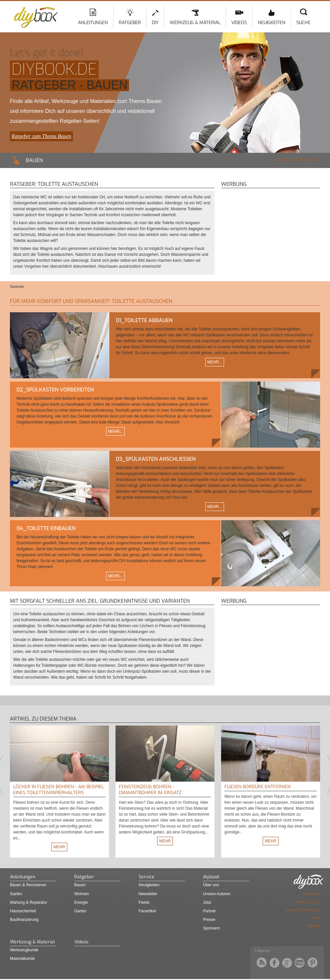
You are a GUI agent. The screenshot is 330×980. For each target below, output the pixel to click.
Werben (314, 926)
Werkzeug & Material (195, 23)
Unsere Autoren (217, 894)
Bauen (80, 885)
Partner (209, 911)
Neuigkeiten (272, 23)
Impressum (311, 894)
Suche (303, 23)
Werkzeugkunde (24, 950)
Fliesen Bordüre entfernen (258, 787)
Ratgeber (130, 23)
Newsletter (148, 894)
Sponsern (211, 928)
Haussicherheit (23, 911)
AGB (316, 918)
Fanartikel (147, 911)
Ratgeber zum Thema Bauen (41, 136)
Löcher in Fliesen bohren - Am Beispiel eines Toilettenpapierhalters (59, 790)
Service (147, 877)
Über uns (211, 885)
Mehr (59, 847)
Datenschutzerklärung (302, 910)
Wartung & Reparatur (29, 902)
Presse (209, 920)
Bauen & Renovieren (28, 885)
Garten (16, 894)
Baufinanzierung (24, 920)
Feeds (144, 902)
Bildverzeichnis (308, 902)
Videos (239, 23)
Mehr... (215, 362)
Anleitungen (93, 23)
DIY (155, 23)
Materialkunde (22, 959)
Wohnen (82, 894)
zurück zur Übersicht (297, 160)
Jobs (207, 902)
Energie (81, 902)
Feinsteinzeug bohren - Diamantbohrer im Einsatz (150, 790)
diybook (211, 877)
